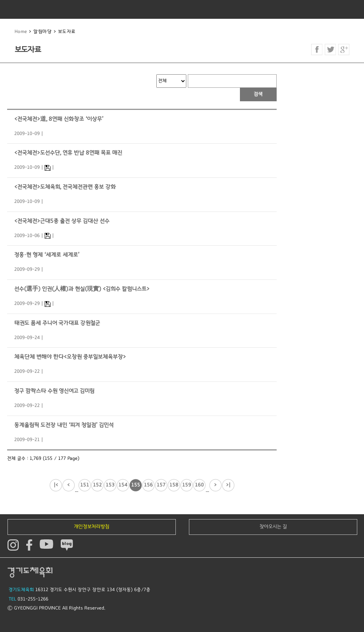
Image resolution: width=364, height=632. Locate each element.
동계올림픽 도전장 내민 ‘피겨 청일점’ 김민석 (64, 425)
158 (174, 485)
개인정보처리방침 (92, 527)
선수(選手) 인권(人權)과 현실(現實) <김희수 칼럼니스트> (82, 289)
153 (110, 485)
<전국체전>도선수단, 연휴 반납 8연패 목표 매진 (68, 153)
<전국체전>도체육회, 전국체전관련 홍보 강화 (65, 187)
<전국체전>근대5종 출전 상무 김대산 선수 (62, 221)
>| (228, 485)
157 (161, 485)
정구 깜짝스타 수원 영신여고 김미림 (54, 391)
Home (21, 32)
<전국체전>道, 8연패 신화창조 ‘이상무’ (59, 119)
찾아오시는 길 (273, 527)
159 (187, 485)
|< (56, 485)
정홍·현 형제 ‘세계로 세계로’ (47, 255)
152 (97, 485)
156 (148, 485)
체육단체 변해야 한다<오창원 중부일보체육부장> (70, 357)
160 (199, 485)
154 (123, 485)
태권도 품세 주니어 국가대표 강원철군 (57, 323)
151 (85, 485)
